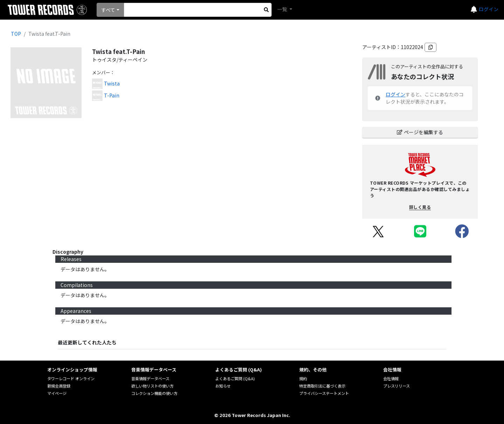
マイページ (57, 393)
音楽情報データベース (150, 378)
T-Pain (112, 95)
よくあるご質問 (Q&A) (235, 378)
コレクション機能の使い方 (154, 393)
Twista (112, 83)
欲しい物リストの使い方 (152, 386)
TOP (16, 34)
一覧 (283, 9)
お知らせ (223, 386)
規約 (303, 378)
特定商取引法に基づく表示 (322, 386)
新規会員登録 (59, 386)
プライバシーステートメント (324, 393)
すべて (108, 10)
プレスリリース (397, 386)
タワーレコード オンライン (71, 378)
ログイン (489, 9)
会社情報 (391, 378)
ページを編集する (420, 132)
